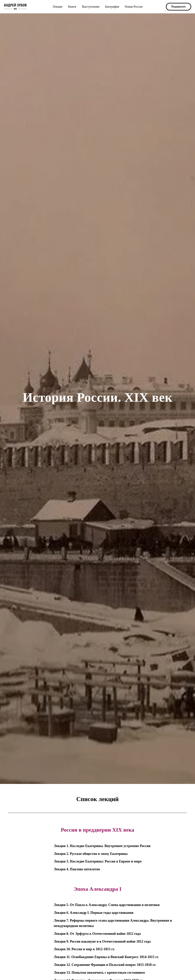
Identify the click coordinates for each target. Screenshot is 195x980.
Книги (72, 7)
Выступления (91, 7)
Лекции (57, 7)
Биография (112, 7)
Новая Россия (133, 7)
